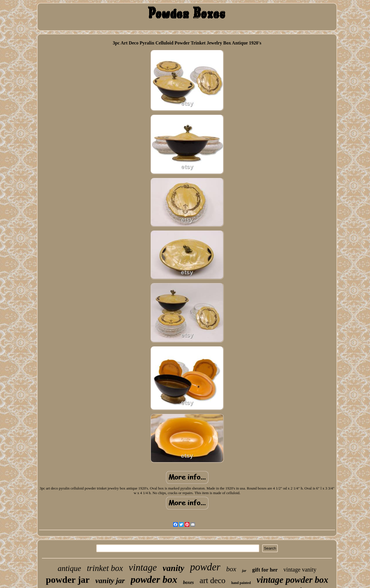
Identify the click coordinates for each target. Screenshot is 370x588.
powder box (154, 579)
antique (70, 568)
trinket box (105, 568)
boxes (188, 582)
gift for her (265, 570)
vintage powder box (293, 580)
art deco (212, 580)
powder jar (67, 580)
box (231, 569)
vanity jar (110, 581)
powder (205, 567)
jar (244, 571)
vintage (143, 567)
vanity (173, 568)
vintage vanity (300, 570)
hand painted (241, 583)
